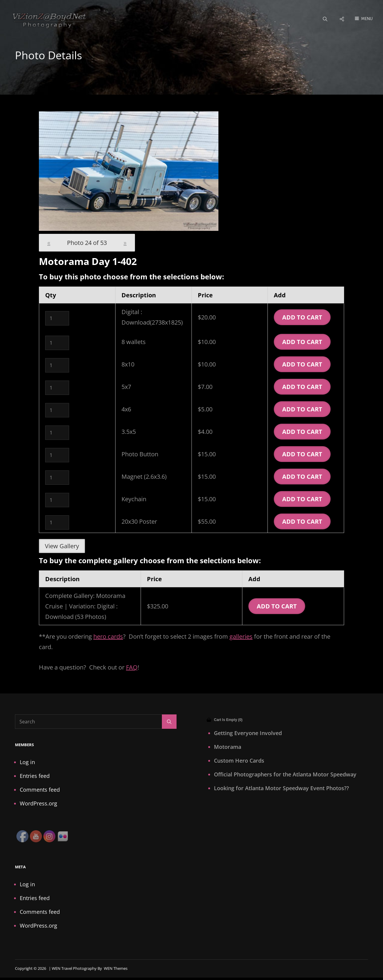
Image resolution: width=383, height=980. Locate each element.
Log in (27, 763)
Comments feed (40, 790)
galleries (241, 637)
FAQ (132, 668)
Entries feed (35, 776)
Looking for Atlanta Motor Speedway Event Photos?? (281, 789)
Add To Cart (302, 318)
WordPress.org (38, 804)
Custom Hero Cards (239, 761)
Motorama (228, 747)
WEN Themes (116, 969)
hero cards (108, 637)
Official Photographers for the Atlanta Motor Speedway (285, 775)
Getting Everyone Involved (248, 734)
